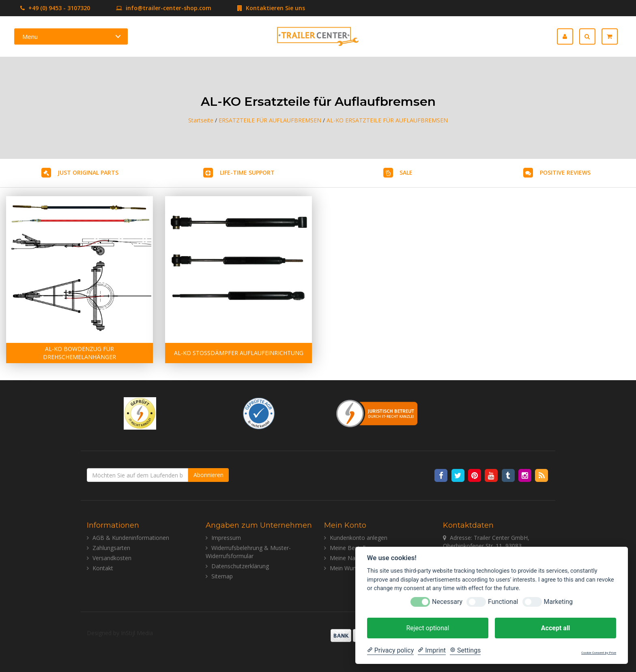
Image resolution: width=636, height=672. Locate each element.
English (488, 37)
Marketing (558, 602)
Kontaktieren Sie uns (259, 8)
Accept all (555, 628)
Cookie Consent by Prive (599, 653)
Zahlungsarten (111, 548)
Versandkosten (112, 558)
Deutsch (469, 37)
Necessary (447, 602)
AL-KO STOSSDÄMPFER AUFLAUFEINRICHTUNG (239, 353)
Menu (30, 36)
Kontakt (103, 568)
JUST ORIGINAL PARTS (88, 172)
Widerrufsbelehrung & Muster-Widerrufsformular (248, 552)
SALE (406, 172)
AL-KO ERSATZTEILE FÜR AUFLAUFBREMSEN (387, 120)
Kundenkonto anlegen (359, 538)
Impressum (226, 538)
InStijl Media (137, 633)
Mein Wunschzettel (355, 568)
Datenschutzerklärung (240, 566)
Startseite (201, 120)
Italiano (544, 37)
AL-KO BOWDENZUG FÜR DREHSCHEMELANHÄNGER (79, 353)
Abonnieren (208, 475)
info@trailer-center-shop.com (151, 8)
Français (507, 37)
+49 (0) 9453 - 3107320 (55, 8)
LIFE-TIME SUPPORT (247, 172)
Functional (503, 602)
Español (525, 37)
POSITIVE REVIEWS (565, 172)
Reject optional (428, 628)
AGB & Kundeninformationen (131, 538)
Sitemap (222, 576)
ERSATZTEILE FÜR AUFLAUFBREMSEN (270, 120)
